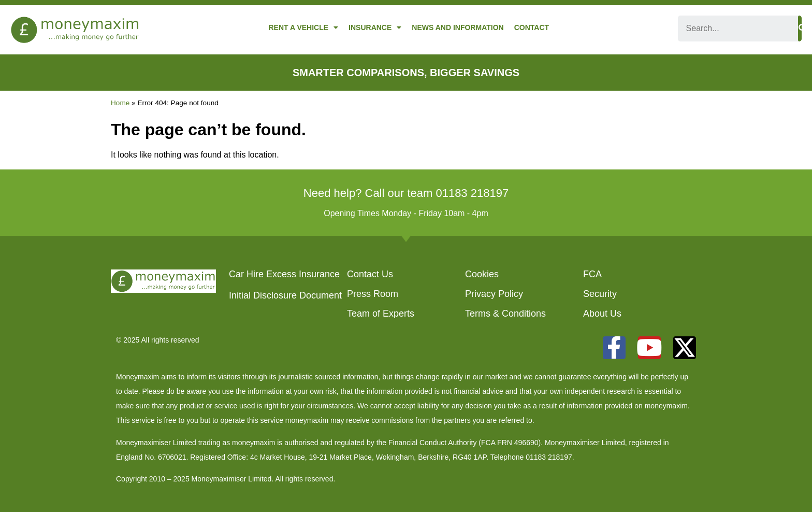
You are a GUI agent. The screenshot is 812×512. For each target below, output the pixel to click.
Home (120, 103)
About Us (602, 314)
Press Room (373, 294)
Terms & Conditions (505, 314)
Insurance (375, 27)
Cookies (482, 274)
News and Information (458, 27)
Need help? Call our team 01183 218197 (406, 193)
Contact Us (370, 274)
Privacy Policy (494, 294)
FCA (592, 274)
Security (600, 294)
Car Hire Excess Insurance (284, 274)
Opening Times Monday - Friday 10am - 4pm (406, 213)
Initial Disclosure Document (285, 295)
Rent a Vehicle (303, 27)
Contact (532, 27)
